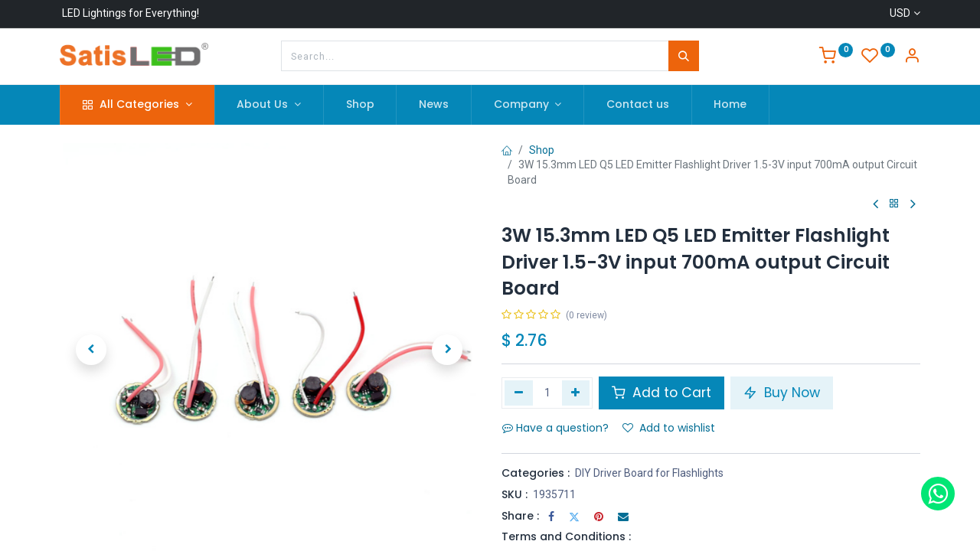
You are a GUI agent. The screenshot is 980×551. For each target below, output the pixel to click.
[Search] (684, 56)
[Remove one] (519, 393)
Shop (542, 150)
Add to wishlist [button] (669, 428)
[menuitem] (360, 105)
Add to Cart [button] (661, 393)
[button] (91, 350)
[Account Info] (912, 57)
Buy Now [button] (782, 393)
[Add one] (576, 393)
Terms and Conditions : (566, 536)
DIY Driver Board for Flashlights (649, 473)
